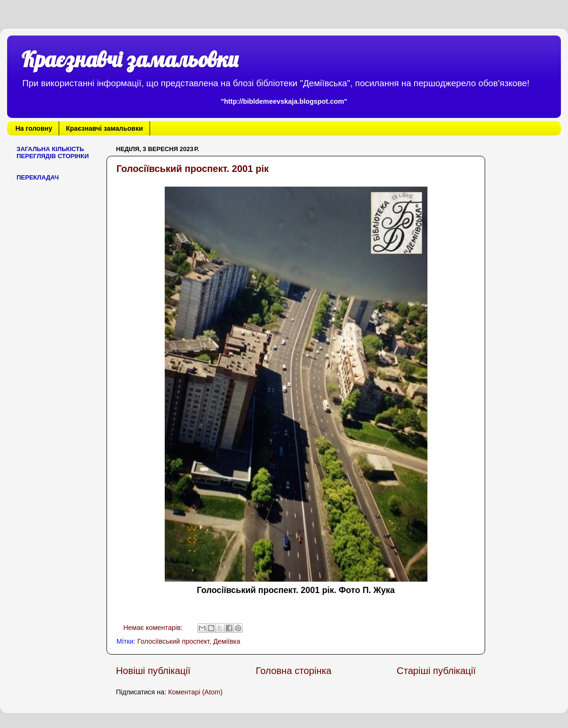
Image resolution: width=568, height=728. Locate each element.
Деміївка (226, 641)
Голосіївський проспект (173, 641)
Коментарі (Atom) (195, 692)
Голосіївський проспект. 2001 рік (193, 169)
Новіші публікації (153, 671)
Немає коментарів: (154, 628)
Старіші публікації (436, 671)
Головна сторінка (293, 671)
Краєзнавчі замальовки (130, 59)
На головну (34, 128)
